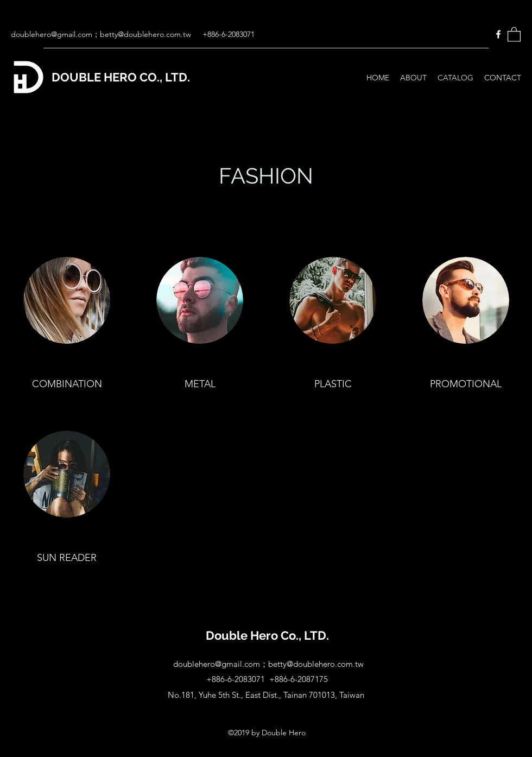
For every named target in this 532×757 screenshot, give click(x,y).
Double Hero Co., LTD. (267, 635)
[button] (514, 34)
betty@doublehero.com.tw (145, 34)
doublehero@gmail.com (52, 34)
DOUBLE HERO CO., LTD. (121, 77)
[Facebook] (498, 34)
